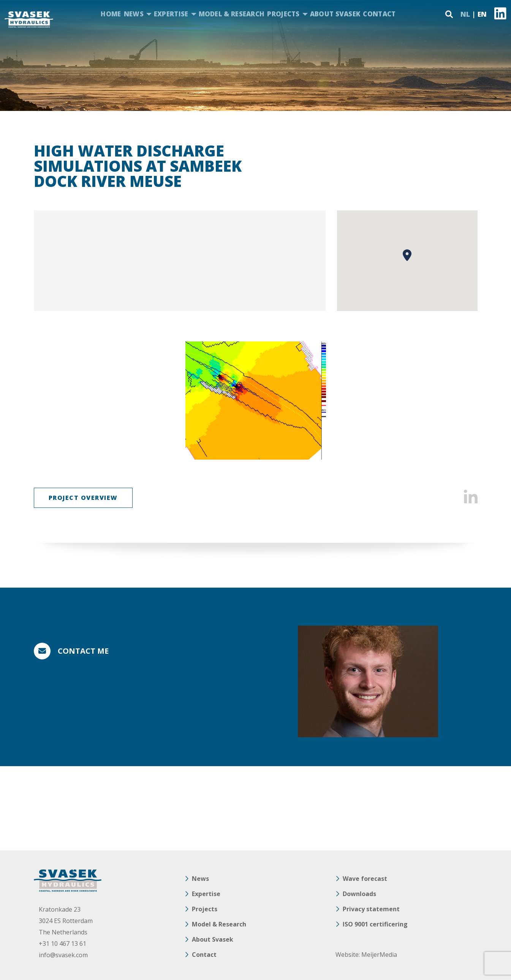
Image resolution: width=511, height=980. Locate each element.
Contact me (83, 651)
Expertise (171, 14)
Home (111, 14)
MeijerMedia (379, 955)
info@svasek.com (63, 955)
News (134, 14)
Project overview (83, 498)
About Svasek (335, 14)
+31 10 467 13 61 (62, 944)
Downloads (359, 894)
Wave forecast (365, 879)
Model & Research (232, 14)
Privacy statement (371, 909)
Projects (283, 14)
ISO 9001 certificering (375, 924)
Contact (379, 14)
